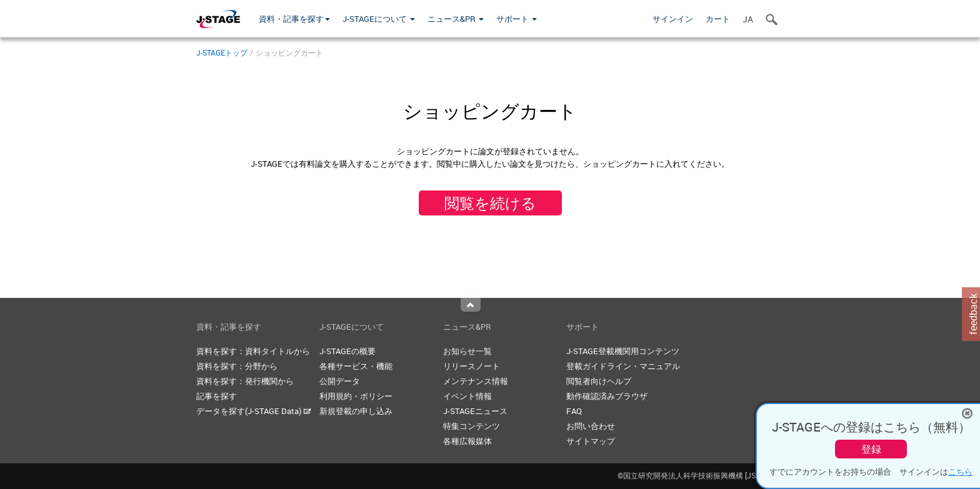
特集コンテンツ (472, 426)
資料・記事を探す (294, 19)
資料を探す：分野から (237, 366)
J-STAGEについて (379, 19)
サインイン (673, 19)
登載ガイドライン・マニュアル (623, 366)
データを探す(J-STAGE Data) (254, 411)
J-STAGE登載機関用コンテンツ (623, 351)
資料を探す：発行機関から (245, 381)
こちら (960, 472)
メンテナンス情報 (476, 381)
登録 (871, 449)
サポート (517, 19)
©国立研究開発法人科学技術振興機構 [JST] (701, 475)
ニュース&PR (456, 19)
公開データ (340, 381)
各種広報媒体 (467, 441)
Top (471, 305)
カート (718, 19)
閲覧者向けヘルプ (599, 381)
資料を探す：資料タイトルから (253, 351)
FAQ (574, 411)
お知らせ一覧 (467, 351)
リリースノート (472, 366)
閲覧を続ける (490, 203)
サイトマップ (591, 441)
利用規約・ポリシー (356, 396)
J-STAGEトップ (222, 52)
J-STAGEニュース (475, 411)
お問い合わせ (591, 426)
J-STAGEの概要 (347, 351)
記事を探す (217, 396)
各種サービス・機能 (356, 366)
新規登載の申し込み (356, 411)
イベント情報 (467, 396)
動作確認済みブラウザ (607, 396)
